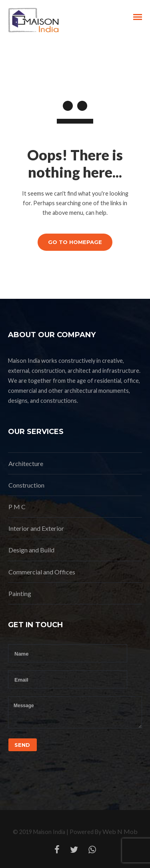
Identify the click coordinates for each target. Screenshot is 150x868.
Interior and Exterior (36, 528)
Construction (26, 485)
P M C (17, 507)
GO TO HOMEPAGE (75, 242)
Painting (20, 593)
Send (22, 745)
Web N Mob (120, 831)
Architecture (26, 463)
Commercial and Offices (42, 572)
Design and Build (31, 550)
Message (75, 712)
